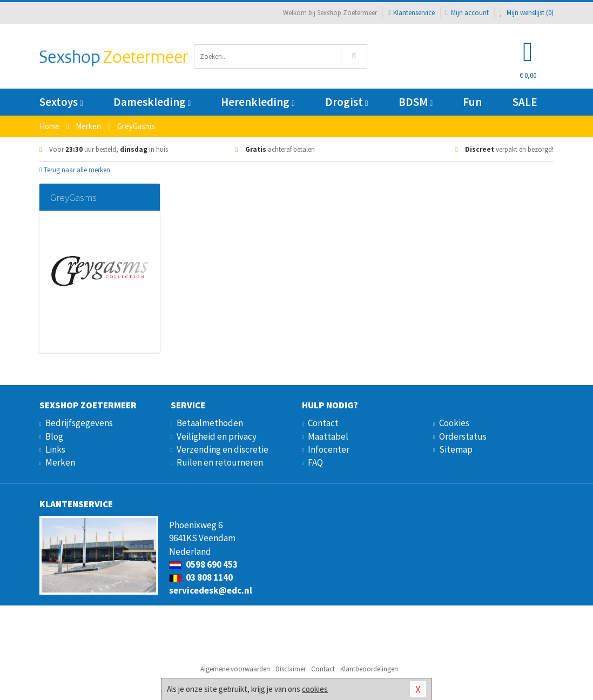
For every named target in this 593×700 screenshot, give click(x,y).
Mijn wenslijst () (527, 13)
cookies (315, 689)
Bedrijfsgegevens (79, 423)
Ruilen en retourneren (220, 462)
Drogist (346, 102)
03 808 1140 (201, 577)
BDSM (416, 102)
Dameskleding (152, 102)
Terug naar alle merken (75, 170)
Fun (472, 102)
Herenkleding (258, 102)
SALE (525, 102)
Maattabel (328, 436)
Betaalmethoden (210, 423)
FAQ (315, 462)
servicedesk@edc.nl (211, 590)
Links (55, 449)
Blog (54, 436)
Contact (323, 423)
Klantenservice (411, 13)
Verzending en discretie (223, 449)
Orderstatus (463, 436)
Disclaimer (291, 669)
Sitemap (456, 449)
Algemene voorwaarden (235, 669)
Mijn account (467, 13)
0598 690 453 (203, 564)
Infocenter (329, 449)
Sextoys (61, 102)
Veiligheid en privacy (217, 436)
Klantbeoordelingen (369, 669)
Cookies (454, 423)
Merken (60, 462)
